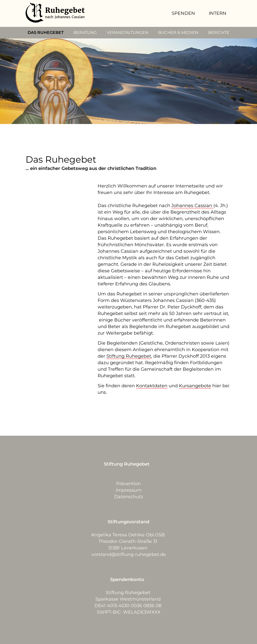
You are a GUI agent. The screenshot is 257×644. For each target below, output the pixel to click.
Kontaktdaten (152, 386)
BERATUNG (85, 33)
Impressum (129, 490)
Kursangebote (195, 386)
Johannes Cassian (192, 206)
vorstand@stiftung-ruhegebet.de (129, 554)
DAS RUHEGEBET (46, 33)
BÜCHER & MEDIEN (178, 33)
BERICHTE (219, 33)
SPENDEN (183, 13)
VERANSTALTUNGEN (127, 33)
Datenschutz (129, 497)
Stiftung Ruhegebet (129, 356)
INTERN (218, 13)
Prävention (128, 484)
